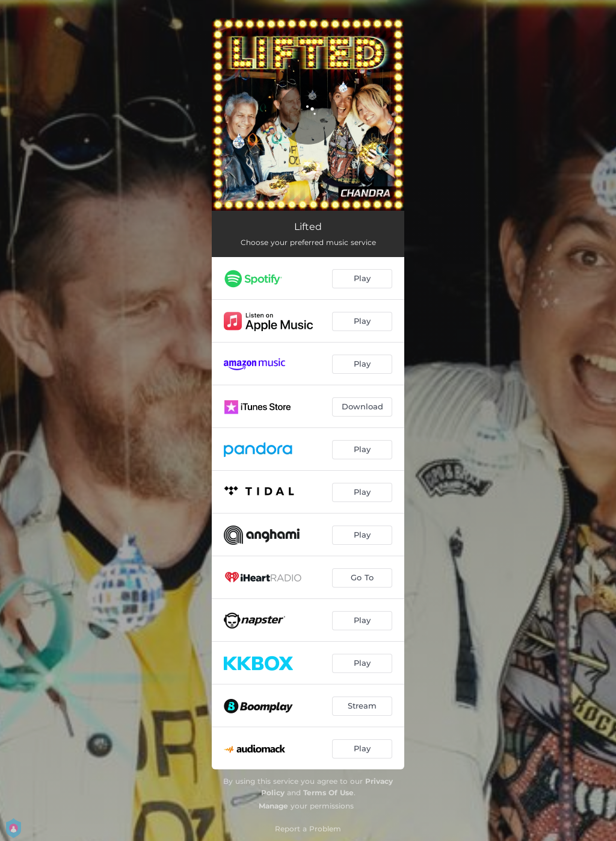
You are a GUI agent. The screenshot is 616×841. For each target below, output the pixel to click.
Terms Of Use (328, 793)
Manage (273, 806)
